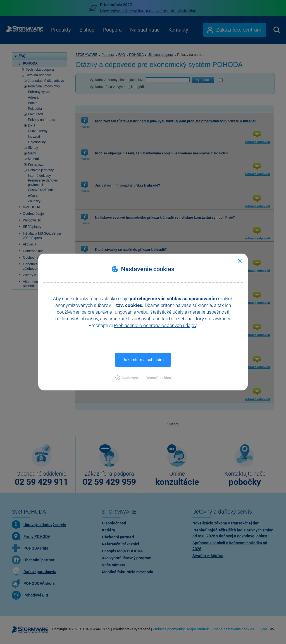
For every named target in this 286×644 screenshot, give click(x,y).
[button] (143, 378)
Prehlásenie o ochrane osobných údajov (155, 325)
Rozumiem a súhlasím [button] (143, 360)
